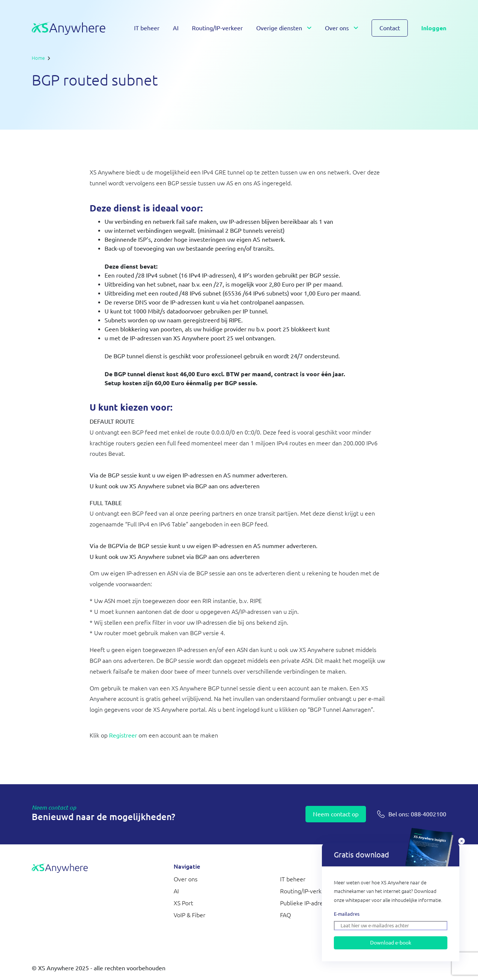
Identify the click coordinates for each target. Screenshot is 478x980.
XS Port (183, 903)
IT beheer (147, 28)
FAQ (285, 915)
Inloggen (434, 28)
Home (38, 58)
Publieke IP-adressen (308, 903)
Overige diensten (279, 28)
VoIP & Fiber (190, 915)
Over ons (337, 28)
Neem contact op (336, 814)
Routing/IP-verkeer (217, 28)
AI (176, 28)
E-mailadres (347, 914)
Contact (390, 28)
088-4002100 (417, 814)
